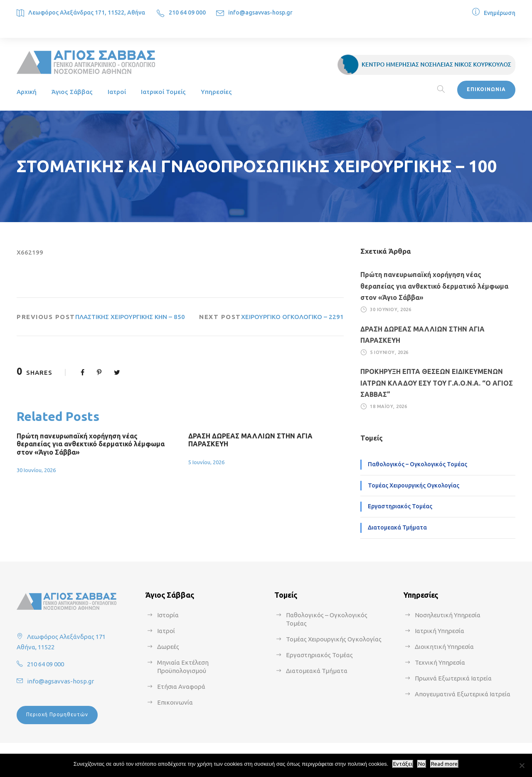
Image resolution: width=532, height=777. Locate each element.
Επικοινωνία (175, 702)
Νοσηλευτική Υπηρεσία (448, 615)
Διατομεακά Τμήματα (397, 527)
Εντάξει (403, 764)
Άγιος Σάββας (72, 92)
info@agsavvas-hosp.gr (260, 12)
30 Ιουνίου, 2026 (36, 470)
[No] (522, 765)
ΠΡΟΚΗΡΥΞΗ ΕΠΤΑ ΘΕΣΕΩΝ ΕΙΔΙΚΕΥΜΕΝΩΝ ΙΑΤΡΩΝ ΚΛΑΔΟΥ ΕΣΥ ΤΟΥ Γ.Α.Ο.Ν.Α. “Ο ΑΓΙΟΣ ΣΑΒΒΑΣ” (437, 383)
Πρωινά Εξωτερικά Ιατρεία (453, 678)
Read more (444, 764)
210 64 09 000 (187, 12)
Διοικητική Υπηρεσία (444, 647)
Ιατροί (117, 92)
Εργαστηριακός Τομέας (400, 506)
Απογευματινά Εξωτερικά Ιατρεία (463, 694)
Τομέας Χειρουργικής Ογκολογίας (414, 485)
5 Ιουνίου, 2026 (206, 462)
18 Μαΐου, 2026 (388, 406)
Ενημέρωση (500, 13)
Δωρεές (168, 647)
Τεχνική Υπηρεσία (440, 662)
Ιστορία (168, 615)
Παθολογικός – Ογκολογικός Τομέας (417, 464)
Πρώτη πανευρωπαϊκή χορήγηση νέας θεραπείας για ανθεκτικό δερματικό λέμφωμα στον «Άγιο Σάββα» (91, 444)
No (422, 764)
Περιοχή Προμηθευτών (57, 714)
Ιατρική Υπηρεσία (440, 631)
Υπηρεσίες (216, 92)
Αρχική (27, 92)
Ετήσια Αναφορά (181, 687)
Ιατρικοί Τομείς (163, 92)
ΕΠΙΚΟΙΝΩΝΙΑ (486, 89)
